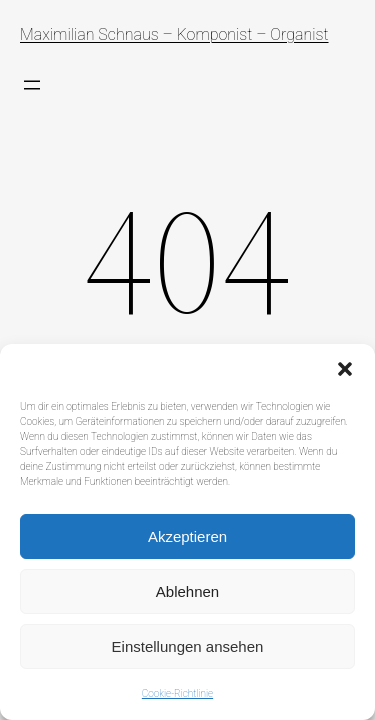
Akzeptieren (187, 536)
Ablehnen (187, 591)
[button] (345, 369)
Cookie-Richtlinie (177, 693)
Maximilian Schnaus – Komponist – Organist (174, 34)
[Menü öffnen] (32, 85)
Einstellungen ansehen (188, 646)
